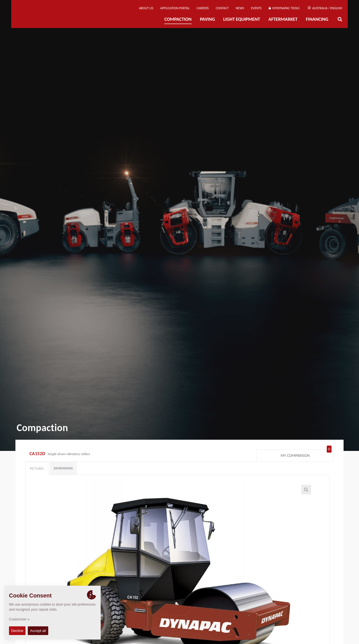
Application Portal (175, 8)
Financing (317, 19)
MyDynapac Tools (284, 8)
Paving (207, 19)
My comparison (306, 454)
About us (146, 8)
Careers (203, 8)
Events (256, 8)
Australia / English (325, 8)
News (240, 8)
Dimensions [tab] (63, 468)
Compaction (178, 19)
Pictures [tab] (37, 468)
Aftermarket (283, 19)
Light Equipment (242, 19)
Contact (222, 8)
